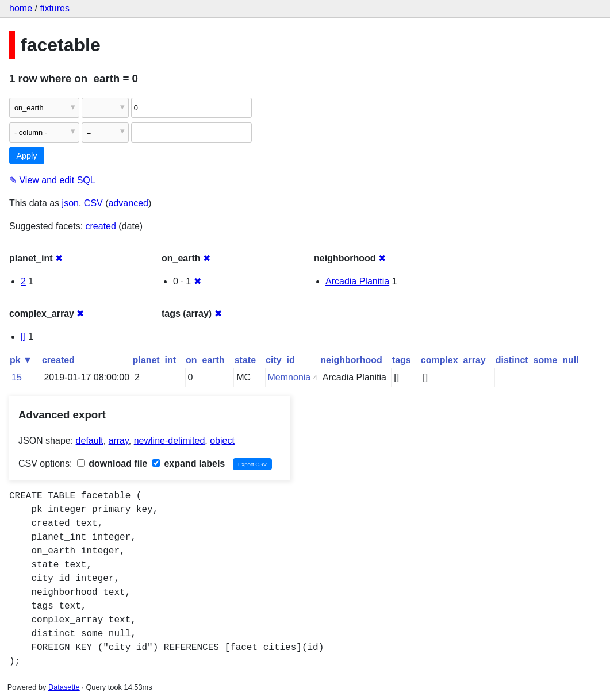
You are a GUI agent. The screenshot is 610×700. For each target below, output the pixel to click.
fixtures (55, 8)
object (222, 441)
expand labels (189, 464)
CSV (93, 203)
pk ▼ (21, 360)
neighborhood (351, 360)
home (21, 8)
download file (112, 464)
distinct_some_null (537, 360)
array (119, 441)
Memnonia (289, 377)
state (245, 360)
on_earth (205, 360)
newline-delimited (170, 441)
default (90, 441)
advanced (128, 203)
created (101, 226)
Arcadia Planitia (357, 281)
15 (17, 377)
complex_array (453, 360)
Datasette (64, 687)
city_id (280, 360)
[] (23, 336)
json (70, 203)
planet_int (155, 360)
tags (402, 360)
